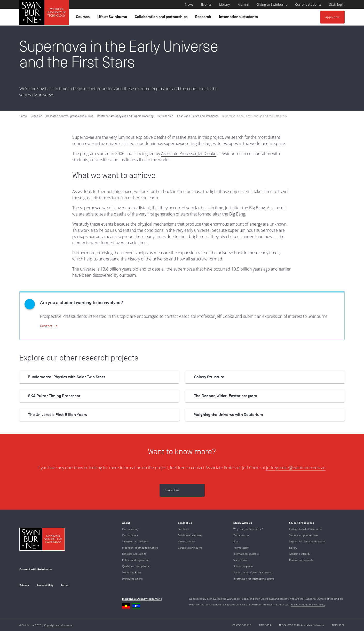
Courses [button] (84, 18)
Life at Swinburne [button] (113, 18)
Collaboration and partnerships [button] (162, 18)
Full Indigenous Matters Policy (308, 604)
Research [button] (204, 18)
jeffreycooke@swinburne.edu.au (296, 468)
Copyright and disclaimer (58, 625)
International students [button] (239, 18)
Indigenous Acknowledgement (142, 599)
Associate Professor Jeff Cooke (189, 153)
